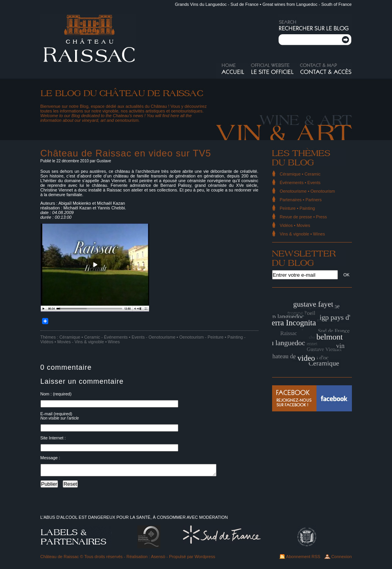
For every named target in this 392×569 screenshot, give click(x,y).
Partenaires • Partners (301, 200)
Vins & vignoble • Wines (97, 342)
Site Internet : (53, 438)
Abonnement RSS (303, 559)
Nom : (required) (56, 394)
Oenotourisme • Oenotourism (176, 337)
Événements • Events (124, 337)
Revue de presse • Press (303, 217)
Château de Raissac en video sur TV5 (126, 153)
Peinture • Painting (225, 337)
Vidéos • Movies (56, 342)
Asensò (158, 559)
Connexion (342, 559)
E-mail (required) (56, 414)
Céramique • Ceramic (80, 337)
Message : (50, 458)
